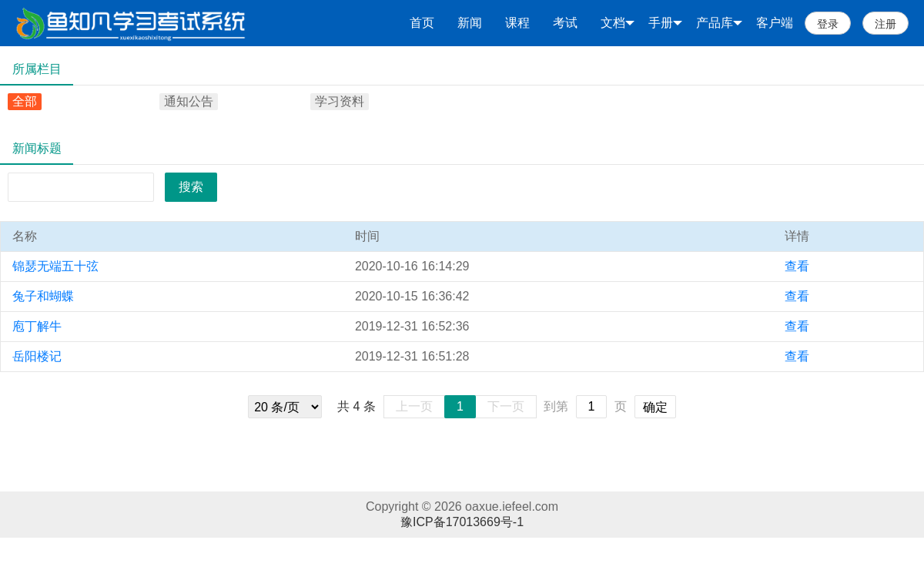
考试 (565, 23)
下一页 (506, 406)
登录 (828, 24)
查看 (797, 266)
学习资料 (340, 101)
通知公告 (189, 101)
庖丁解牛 (37, 326)
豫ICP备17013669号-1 (462, 522)
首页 (422, 23)
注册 (885, 24)
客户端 (775, 23)
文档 (618, 23)
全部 (25, 101)
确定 (655, 407)
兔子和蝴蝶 (43, 296)
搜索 (191, 187)
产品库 (719, 23)
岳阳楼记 (37, 356)
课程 (517, 23)
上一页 (414, 406)
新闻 (470, 23)
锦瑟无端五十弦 (55, 266)
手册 (665, 23)
